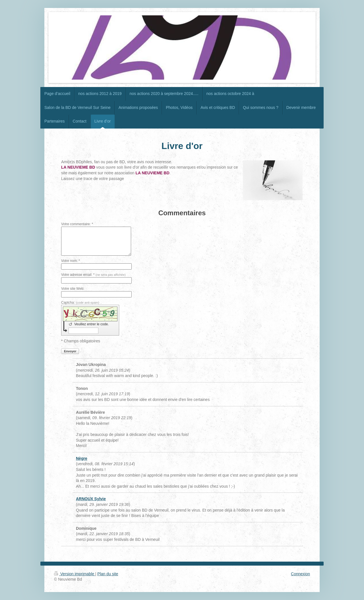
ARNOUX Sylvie (91, 499)
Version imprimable (75, 574)
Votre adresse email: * (93, 275)
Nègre (82, 458)
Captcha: (80, 303)
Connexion (300, 574)
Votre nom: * (71, 261)
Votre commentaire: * (77, 224)
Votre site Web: (73, 289)
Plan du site (108, 574)
